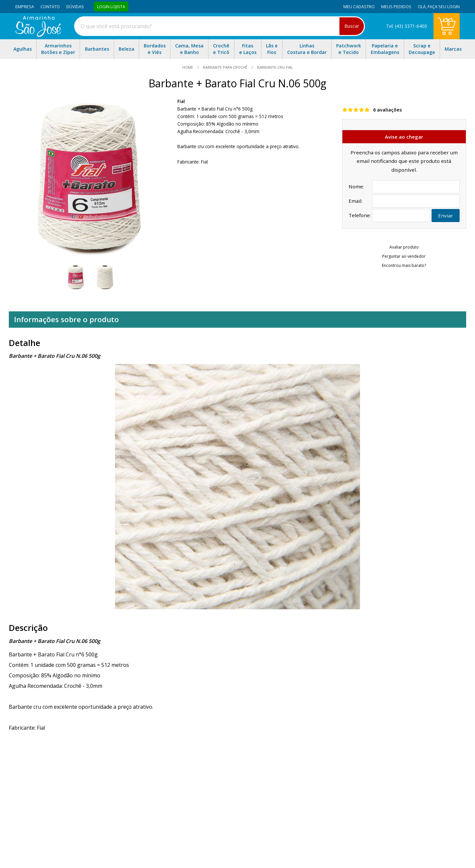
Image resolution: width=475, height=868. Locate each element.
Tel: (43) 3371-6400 (407, 26)
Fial (181, 101)
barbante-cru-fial (275, 67)
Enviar (446, 216)
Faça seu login (444, 7)
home (188, 67)
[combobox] (220, 26)
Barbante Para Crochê (225, 67)
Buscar (352, 26)
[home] (38, 35)
